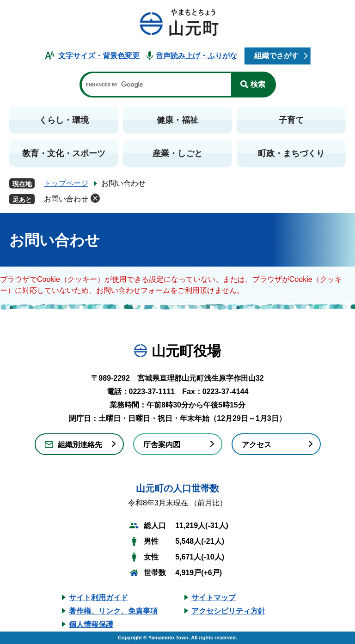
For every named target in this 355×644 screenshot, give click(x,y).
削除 (95, 198)
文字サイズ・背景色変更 (99, 56)
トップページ (66, 183)
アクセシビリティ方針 (228, 611)
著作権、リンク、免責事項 (113, 611)
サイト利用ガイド (98, 598)
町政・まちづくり (291, 153)
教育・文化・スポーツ (64, 153)
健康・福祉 (177, 120)
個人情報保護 (91, 624)
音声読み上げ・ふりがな (196, 56)
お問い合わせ (66, 199)
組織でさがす (276, 56)
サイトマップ (214, 598)
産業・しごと (177, 153)
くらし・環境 (64, 120)
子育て (291, 120)
